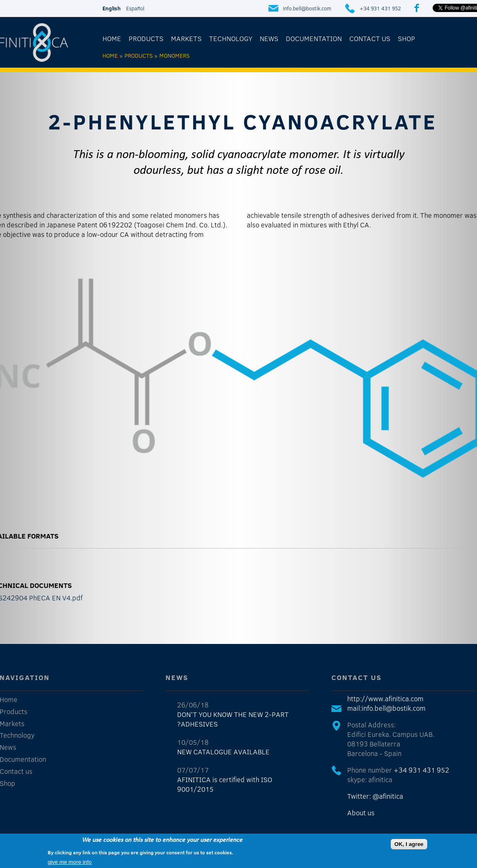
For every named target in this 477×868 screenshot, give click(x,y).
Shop (406, 38)
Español (135, 8)
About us (361, 813)
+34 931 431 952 (380, 8)
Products (146, 38)
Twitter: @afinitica (375, 796)
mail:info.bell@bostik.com (386, 708)
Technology (231, 38)
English (112, 8)
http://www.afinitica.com (385, 699)
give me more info (70, 862)
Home (112, 38)
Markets (186, 38)
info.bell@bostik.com (307, 8)
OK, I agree (409, 844)
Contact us (370, 38)
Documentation (314, 38)
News (269, 38)
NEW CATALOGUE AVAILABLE (223, 752)
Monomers (174, 55)
